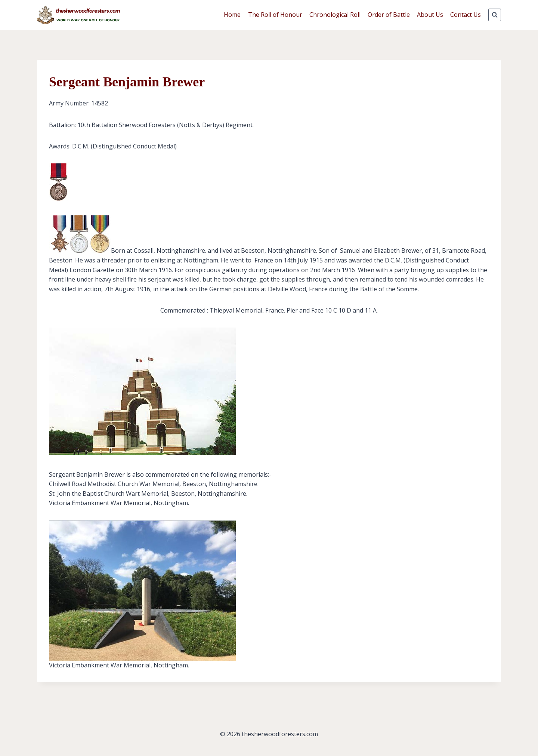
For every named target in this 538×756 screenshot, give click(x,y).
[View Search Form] (495, 15)
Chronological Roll (335, 15)
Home (232, 15)
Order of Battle (389, 15)
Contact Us (466, 15)
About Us (430, 15)
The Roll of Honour (275, 15)
